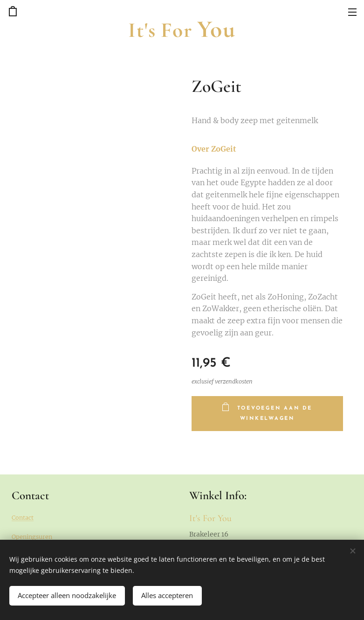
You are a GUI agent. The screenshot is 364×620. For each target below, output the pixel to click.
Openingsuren (32, 537)
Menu (352, 12)
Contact (23, 518)
